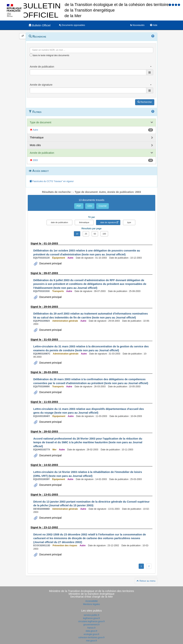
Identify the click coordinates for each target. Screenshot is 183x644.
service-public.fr (91, 615)
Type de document (41, 122)
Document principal (50, 263)
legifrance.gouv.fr (91, 618)
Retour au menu (146, 581)
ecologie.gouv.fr (91, 634)
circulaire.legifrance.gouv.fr (92, 621)
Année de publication (42, 153)
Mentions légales (91, 604)
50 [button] (95, 234)
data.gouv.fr (91, 631)
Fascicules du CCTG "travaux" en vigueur (52, 181)
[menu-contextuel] (31, 55)
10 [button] (77, 234)
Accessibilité (91, 601)
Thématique (37, 137)
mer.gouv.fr (91, 641)
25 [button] (86, 234)
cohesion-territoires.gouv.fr (91, 637)
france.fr (91, 628)
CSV (90, 206)
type (129, 222)
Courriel (102, 206)
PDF (79, 206)
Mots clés (35, 145)
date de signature (108, 222)
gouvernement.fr (91, 625)
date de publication (59, 222)
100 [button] (104, 234)
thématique (84, 222)
